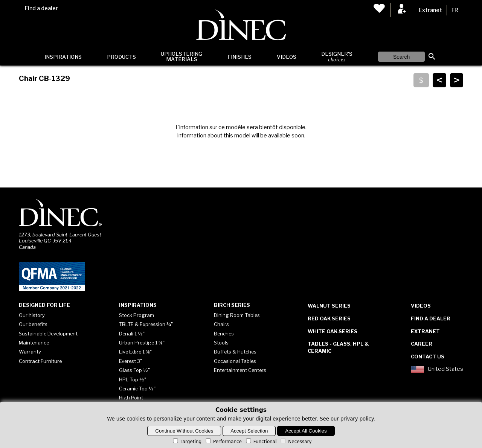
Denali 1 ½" (132, 334)
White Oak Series (333, 331)
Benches (224, 334)
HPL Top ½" (133, 379)
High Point (131, 398)
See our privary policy (347, 419)
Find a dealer (41, 8)
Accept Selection (249, 431)
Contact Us (428, 357)
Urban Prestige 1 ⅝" (142, 343)
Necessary (295, 442)
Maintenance (34, 343)
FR (455, 10)
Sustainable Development (48, 334)
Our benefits (33, 324)
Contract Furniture (40, 361)
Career (422, 344)
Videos (287, 57)
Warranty (30, 352)
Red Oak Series (329, 318)
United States (437, 369)
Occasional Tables (235, 361)
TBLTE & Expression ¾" (146, 324)
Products (121, 57)
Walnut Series (329, 306)
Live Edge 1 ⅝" (135, 352)
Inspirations (63, 57)
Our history (32, 315)
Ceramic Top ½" (137, 389)
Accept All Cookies (306, 431)
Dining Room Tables (237, 315)
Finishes (239, 57)
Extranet (430, 10)
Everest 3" (130, 361)
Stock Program (137, 315)
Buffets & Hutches (235, 352)
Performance (223, 442)
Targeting (187, 442)
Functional (261, 442)
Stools (221, 343)
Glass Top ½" (134, 370)
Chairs (221, 324)
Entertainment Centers (240, 370)
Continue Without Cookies (184, 431)
